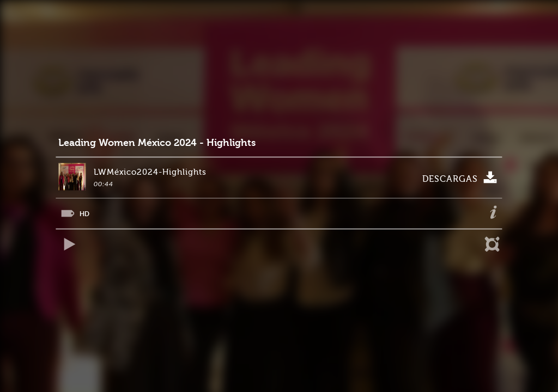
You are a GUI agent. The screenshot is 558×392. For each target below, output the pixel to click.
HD (84, 214)
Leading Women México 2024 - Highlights (157, 143)
